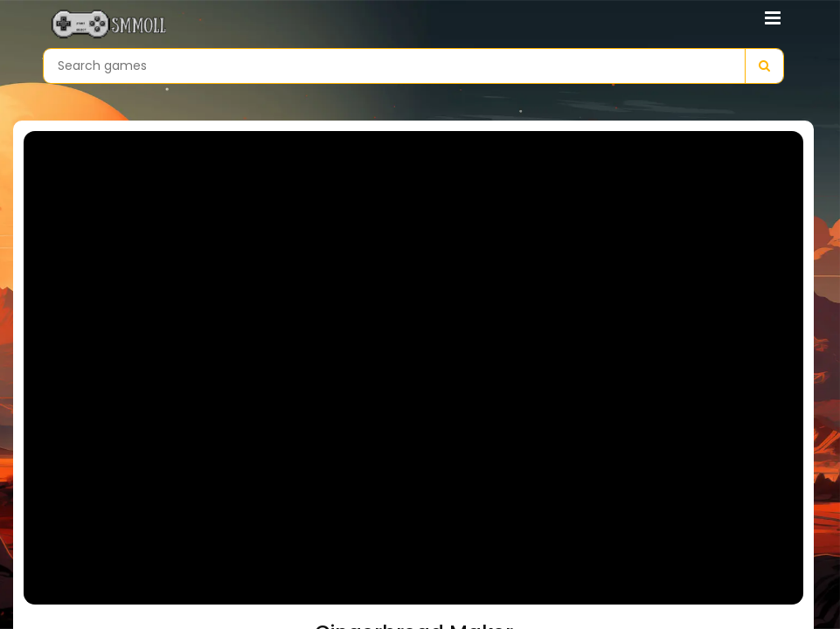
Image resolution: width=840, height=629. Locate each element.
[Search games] (394, 66)
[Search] (764, 66)
